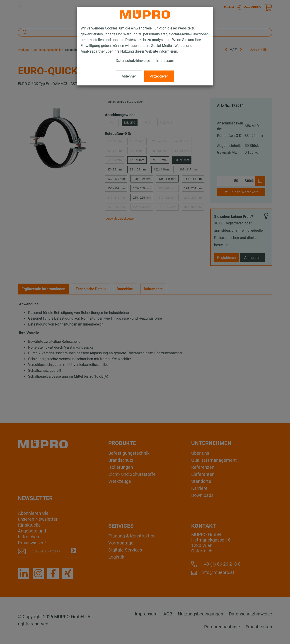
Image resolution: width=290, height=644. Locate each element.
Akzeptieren (159, 76)
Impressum (165, 61)
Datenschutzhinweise (133, 61)
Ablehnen (129, 76)
